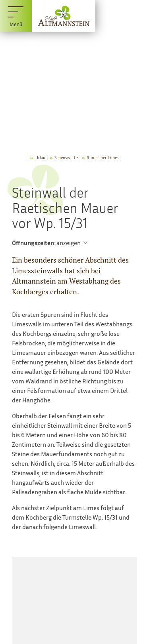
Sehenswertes (67, 157)
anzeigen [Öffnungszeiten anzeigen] (69, 243)
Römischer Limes (103, 157)
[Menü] (16, 16)
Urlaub (42, 157)
